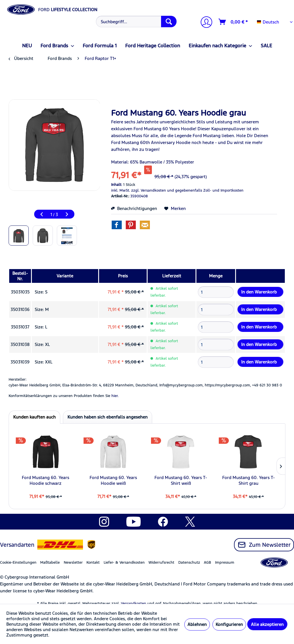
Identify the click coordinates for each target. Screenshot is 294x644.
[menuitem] (136, 22)
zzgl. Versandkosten (149, 190)
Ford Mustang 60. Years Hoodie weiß (113, 480)
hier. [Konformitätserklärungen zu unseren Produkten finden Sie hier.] (115, 396)
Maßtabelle (50, 563)
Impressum (225, 563)
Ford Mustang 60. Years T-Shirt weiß (181, 480)
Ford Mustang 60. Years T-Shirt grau (248, 480)
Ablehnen (197, 624)
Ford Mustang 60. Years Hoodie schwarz (46, 480)
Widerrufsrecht (161, 563)
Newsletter (73, 563)
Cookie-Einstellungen (18, 563)
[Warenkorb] (233, 22)
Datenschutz (189, 563)
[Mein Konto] (204, 23)
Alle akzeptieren (267, 624)
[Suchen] (169, 22)
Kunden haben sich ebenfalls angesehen (108, 417)
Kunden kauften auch (34, 417)
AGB (207, 563)
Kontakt (93, 563)
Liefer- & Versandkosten (124, 563)
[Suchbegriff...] (136, 22)
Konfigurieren (229, 624)
